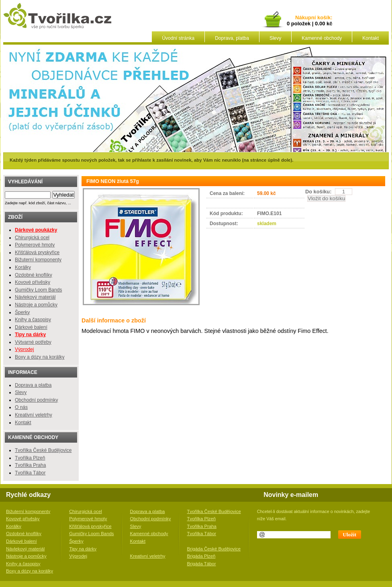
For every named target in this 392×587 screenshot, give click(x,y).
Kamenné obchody (322, 38)
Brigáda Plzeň (201, 556)
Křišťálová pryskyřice (37, 252)
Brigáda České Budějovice (214, 549)
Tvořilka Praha (30, 465)
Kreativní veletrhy (34, 415)
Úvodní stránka (178, 38)
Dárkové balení (31, 327)
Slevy (275, 38)
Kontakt (371, 38)
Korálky (23, 267)
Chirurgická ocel (32, 238)
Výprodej (24, 349)
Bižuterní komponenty (38, 260)
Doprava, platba (232, 38)
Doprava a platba (33, 385)
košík (323, 18)
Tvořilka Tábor (30, 473)
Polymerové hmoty (35, 245)
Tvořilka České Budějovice (43, 450)
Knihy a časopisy (33, 320)
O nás (21, 407)
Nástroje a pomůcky (36, 305)
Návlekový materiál (35, 297)
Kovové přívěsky (33, 282)
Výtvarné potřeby (33, 342)
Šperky (22, 312)
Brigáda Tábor (202, 564)
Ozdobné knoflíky (34, 275)
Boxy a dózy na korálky (40, 357)
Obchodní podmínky (36, 400)
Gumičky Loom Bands (38, 290)
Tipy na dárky (83, 549)
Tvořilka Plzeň (30, 458)
